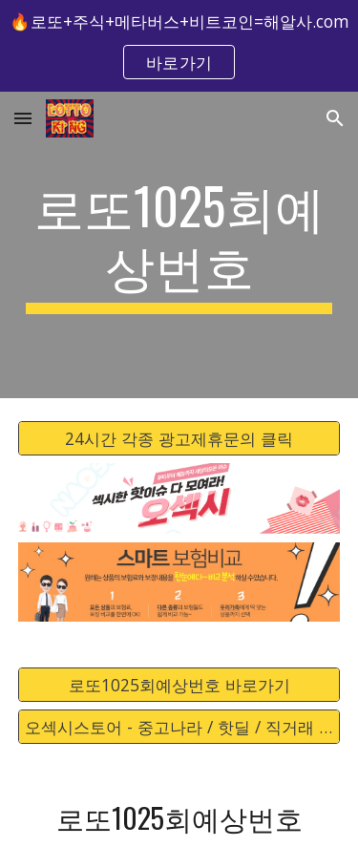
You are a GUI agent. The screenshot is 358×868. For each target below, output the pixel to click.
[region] (179, 46)
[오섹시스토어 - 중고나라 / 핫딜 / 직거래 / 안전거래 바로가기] (179, 727)
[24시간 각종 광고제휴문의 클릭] (179, 438)
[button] (23, 118)
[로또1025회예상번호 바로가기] (179, 685)
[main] (179, 245)
